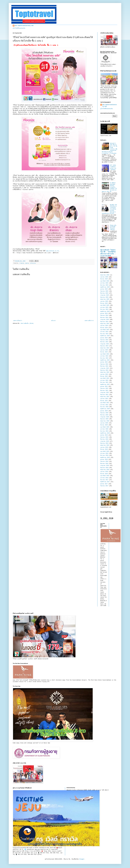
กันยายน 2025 (104, 291)
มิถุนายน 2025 (104, 297)
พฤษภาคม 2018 (105, 470)
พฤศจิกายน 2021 (105, 385)
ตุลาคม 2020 (104, 411)
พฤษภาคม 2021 (105, 397)
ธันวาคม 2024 (104, 309)
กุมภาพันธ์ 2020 (105, 427)
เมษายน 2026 (104, 277)
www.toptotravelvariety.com (24, 26)
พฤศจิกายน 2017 (105, 482)
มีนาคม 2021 (104, 401)
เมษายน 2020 (104, 423)
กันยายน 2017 (104, 486)
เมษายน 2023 (104, 350)
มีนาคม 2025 (104, 303)
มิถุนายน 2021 (104, 395)
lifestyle (33, 263)
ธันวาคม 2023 (104, 334)
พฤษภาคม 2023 (105, 348)
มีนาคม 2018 (104, 474)
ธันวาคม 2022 (104, 358)
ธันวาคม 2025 (104, 285)
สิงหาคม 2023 (104, 342)
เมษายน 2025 (104, 301)
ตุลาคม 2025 (104, 289)
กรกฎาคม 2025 (105, 295)
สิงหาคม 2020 (104, 415)
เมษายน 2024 (104, 326)
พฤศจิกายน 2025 (105, 287)
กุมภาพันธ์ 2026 (105, 281)
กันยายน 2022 (104, 364)
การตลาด (22, 263)
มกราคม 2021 (104, 405)
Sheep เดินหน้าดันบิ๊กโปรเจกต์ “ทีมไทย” (113, 228)
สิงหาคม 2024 (104, 318)
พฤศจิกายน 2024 (105, 312)
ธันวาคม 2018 (104, 455)
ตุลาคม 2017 (104, 484)
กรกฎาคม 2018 (105, 466)
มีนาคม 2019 (104, 449)
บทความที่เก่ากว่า (89, 321)
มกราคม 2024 (104, 332)
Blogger (82, 859)
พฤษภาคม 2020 (105, 421)
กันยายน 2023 (104, 340)
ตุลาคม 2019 (104, 435)
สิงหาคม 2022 (104, 366)
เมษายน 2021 (104, 399)
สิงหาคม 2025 (104, 293)
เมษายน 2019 (104, 447)
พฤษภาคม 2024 (105, 324)
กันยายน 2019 (104, 437)
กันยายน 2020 (104, 413)
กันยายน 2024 (104, 315)
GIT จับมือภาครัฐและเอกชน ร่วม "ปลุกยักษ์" (113, 167)
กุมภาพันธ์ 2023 (105, 354)
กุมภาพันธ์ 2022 (105, 378)
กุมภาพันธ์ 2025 (105, 305)
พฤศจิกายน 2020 (105, 409)
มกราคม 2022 (104, 380)
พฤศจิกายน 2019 (105, 433)
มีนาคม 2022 (104, 376)
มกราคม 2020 (104, 429)
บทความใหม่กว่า (18, 321)
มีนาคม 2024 (104, 328)
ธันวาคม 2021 (104, 382)
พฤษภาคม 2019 (105, 445)
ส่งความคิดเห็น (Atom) (27, 323)
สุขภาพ (27, 263)
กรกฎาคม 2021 (105, 393)
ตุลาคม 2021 (104, 387)
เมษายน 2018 (104, 472)
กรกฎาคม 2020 (105, 417)
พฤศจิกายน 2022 (105, 360)
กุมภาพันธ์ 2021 (105, 403)
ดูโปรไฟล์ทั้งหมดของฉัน (19, 28)
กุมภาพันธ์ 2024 (105, 330)
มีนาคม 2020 (104, 425)
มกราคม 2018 (104, 478)
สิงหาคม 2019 (104, 439)
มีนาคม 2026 (104, 279)
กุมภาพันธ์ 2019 (105, 451)
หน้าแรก (53, 321)
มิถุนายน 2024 (104, 322)
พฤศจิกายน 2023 (105, 336)
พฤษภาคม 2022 (105, 372)
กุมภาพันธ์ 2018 (105, 476)
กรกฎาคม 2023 (105, 344)
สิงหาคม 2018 (104, 464)
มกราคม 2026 (104, 283)
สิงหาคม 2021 (104, 391)
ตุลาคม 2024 (104, 314)
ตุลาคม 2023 (104, 338)
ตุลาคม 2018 (104, 460)
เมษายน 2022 (104, 374)
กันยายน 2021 (104, 388)
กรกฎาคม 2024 (105, 320)
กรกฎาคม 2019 (105, 441)
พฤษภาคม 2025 (105, 299)
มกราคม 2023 (104, 356)
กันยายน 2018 (104, 462)
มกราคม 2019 (104, 453)
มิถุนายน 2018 (104, 468)
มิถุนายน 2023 (104, 346)
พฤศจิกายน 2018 (105, 458)
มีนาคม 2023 (104, 352)
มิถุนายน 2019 (104, 443)
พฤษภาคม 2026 (105, 275)
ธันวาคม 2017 (104, 480)
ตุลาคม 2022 (104, 362)
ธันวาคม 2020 (104, 407)
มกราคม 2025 (104, 307)
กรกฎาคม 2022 (105, 368)
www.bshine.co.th (52, 251)
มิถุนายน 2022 (104, 370)
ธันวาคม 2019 (104, 431)
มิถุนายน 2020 (104, 419)
